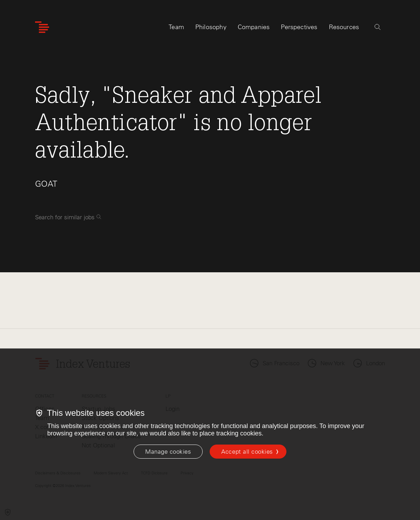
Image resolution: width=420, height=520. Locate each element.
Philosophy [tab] (211, 27)
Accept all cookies (247, 452)
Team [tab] (176, 27)
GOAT (46, 184)
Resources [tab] (344, 27)
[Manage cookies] (168, 452)
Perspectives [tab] (299, 27)
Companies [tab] (254, 27)
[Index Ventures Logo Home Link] (42, 27)
